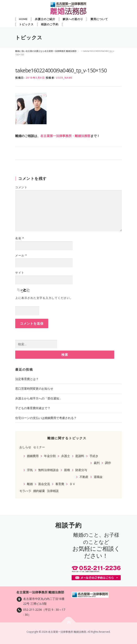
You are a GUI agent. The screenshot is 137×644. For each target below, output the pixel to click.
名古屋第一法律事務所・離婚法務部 (65, 136)
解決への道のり (73, 19)
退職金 (98, 477)
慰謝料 (80, 456)
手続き (94, 456)
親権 (67, 470)
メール (21, 255)
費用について (99, 19)
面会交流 (44, 484)
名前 (20, 238)
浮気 (30, 470)
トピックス (26, 24)
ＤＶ (72, 484)
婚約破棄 (39, 491)
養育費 (60, 484)
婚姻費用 (33, 456)
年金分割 (50, 456)
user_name (64, 78)
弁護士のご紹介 (45, 19)
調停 (108, 463)
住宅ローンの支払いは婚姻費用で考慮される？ (46, 418)
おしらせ (25, 447)
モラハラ (25, 491)
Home (23, 19)
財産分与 (81, 470)
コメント (21, 187)
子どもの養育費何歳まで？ (33, 408)
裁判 (97, 463)
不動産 (84, 477)
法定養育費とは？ (27, 379)
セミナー (39, 447)
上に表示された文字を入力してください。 (44, 298)
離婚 (30, 484)
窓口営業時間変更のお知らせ (34, 389)
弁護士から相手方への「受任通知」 (39, 398)
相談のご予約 (50, 24)
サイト (20, 273)
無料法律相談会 (48, 470)
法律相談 (53, 491)
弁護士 (66, 456)
